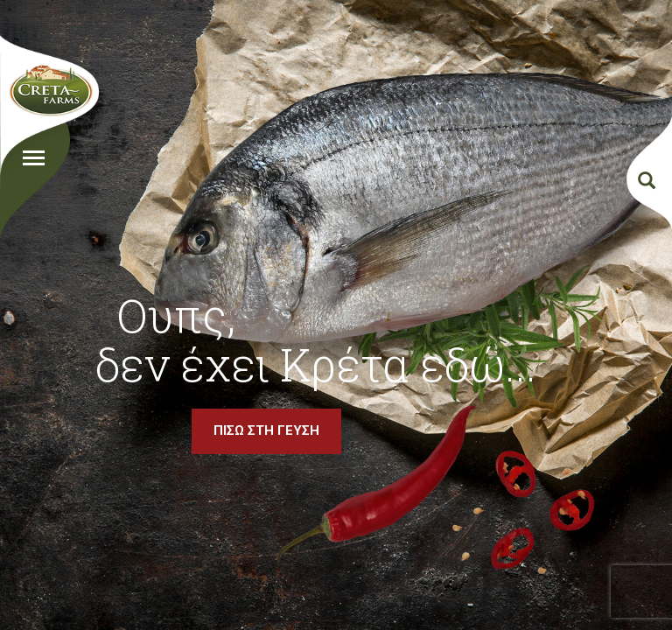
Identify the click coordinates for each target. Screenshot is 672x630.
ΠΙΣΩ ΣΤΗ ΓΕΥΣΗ (266, 430)
